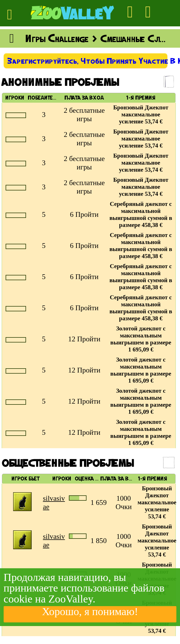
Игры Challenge (57, 38)
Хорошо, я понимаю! (90, 612)
